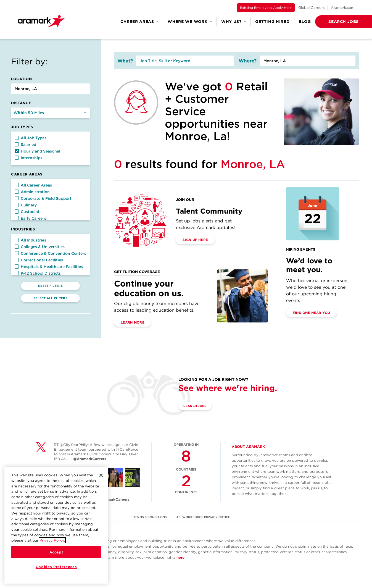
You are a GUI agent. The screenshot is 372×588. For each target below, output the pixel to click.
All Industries (30, 240)
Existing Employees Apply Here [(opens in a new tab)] (266, 8)
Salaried (25, 145)
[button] (335, 22)
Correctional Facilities (39, 260)
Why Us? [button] (234, 22)
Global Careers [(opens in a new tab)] (311, 8)
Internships (28, 158)
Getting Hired (272, 22)
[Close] (101, 475)
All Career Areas (33, 185)
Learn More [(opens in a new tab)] (133, 322)
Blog (305, 22)
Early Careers (30, 218)
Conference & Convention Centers (50, 253)
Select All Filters (50, 298)
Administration (32, 192)
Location (21, 79)
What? (125, 61)
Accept (56, 552)
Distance (21, 103)
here (180, 557)
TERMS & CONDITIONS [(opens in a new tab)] (150, 517)
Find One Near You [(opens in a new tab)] (312, 313)
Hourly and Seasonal (37, 151)
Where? (248, 61)
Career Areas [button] (139, 22)
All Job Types (31, 138)
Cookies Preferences (56, 567)
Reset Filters (50, 286)
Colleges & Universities (40, 247)
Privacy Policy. (52, 540)
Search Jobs (198, 406)
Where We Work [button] (190, 22)
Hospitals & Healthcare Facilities (49, 267)
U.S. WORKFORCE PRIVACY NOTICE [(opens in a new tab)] (203, 517)
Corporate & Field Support (43, 198)
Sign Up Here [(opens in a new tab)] (195, 240)
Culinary (26, 205)
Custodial (27, 212)
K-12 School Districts (38, 273)
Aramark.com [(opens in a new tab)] (343, 8)
